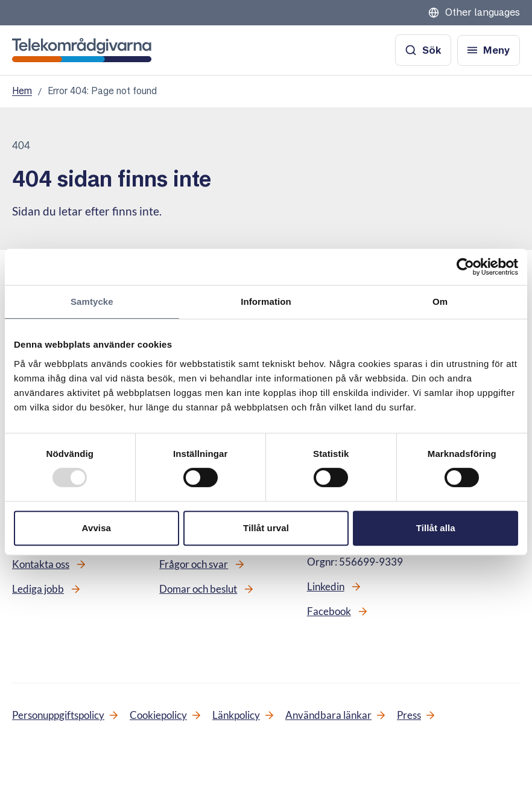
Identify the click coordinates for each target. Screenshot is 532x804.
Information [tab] (266, 301)
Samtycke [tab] (92, 301)
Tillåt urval (266, 528)
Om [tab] (440, 301)
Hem (22, 91)
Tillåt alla (436, 528)
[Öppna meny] (489, 50)
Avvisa (97, 528)
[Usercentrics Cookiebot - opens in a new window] (465, 267)
